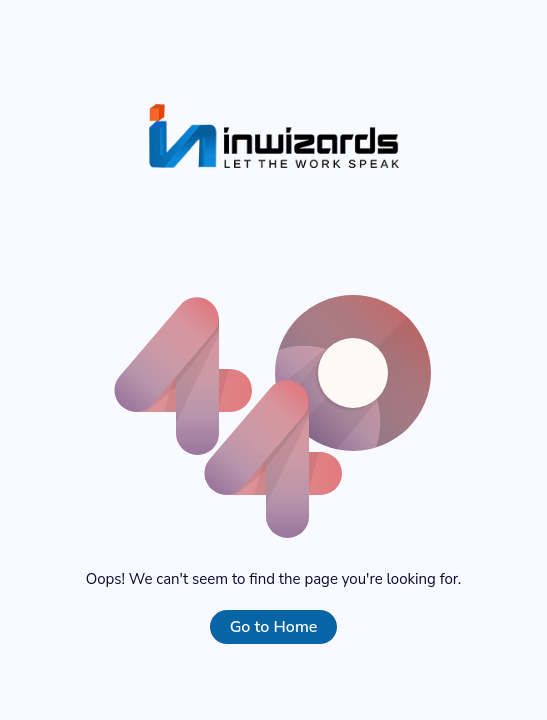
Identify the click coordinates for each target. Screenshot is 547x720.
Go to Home (274, 627)
